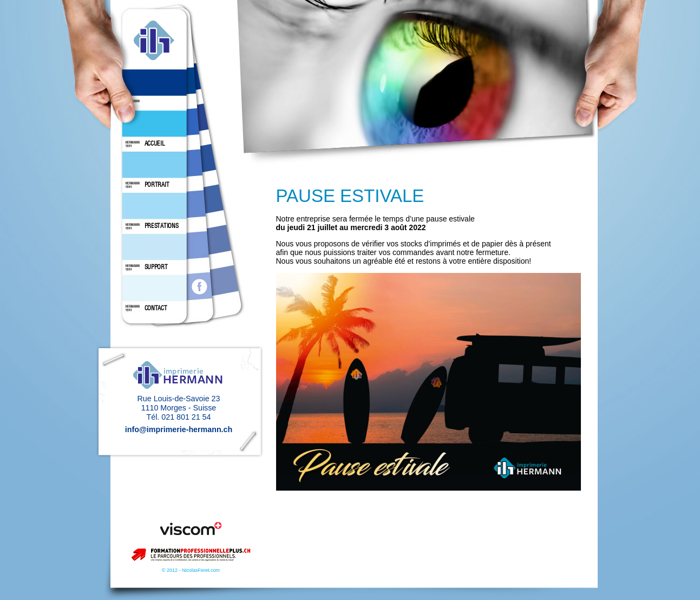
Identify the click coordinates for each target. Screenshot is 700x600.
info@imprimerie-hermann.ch (179, 429)
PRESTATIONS (162, 226)
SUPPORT (156, 267)
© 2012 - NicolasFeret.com (191, 570)
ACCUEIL (155, 144)
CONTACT (156, 308)
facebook (199, 287)
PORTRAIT (157, 185)
